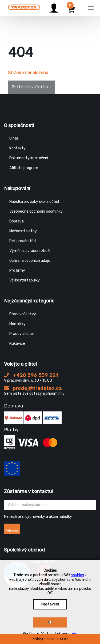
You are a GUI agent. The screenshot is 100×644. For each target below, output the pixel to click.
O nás (14, 138)
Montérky (17, 324)
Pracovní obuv (22, 334)
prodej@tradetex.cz (33, 388)
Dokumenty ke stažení (29, 158)
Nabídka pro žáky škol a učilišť (34, 202)
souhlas (77, 575)
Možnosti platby (23, 231)
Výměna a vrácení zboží (30, 251)
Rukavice (17, 344)
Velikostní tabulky (25, 280)
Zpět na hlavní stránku (31, 87)
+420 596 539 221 (31, 375)
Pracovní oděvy (23, 314)
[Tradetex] (24, 7)
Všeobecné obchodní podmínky (36, 211)
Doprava (17, 221)
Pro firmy (17, 270)
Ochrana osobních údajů (30, 261)
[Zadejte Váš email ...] (50, 505)
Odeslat (12, 531)
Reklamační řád (23, 241)
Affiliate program (24, 168)
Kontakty (17, 148)
